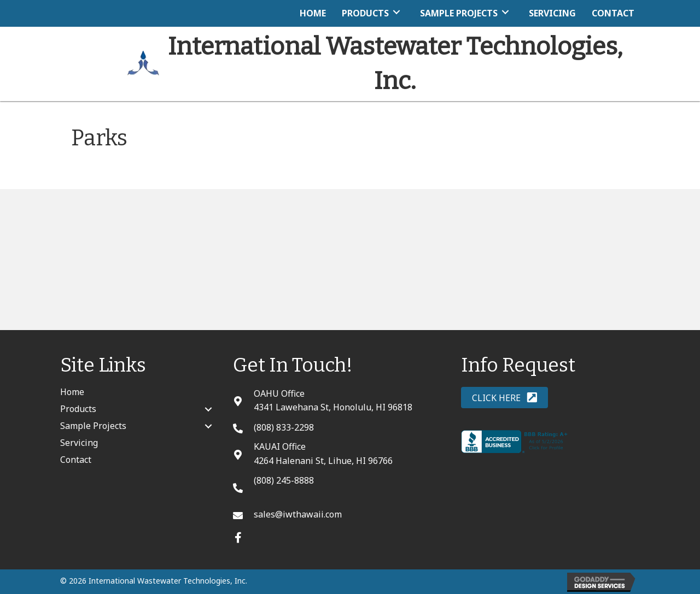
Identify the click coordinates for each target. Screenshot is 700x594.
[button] (238, 538)
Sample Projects (93, 426)
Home (72, 392)
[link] (313, 12)
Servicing (79, 443)
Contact (76, 460)
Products (78, 409)
